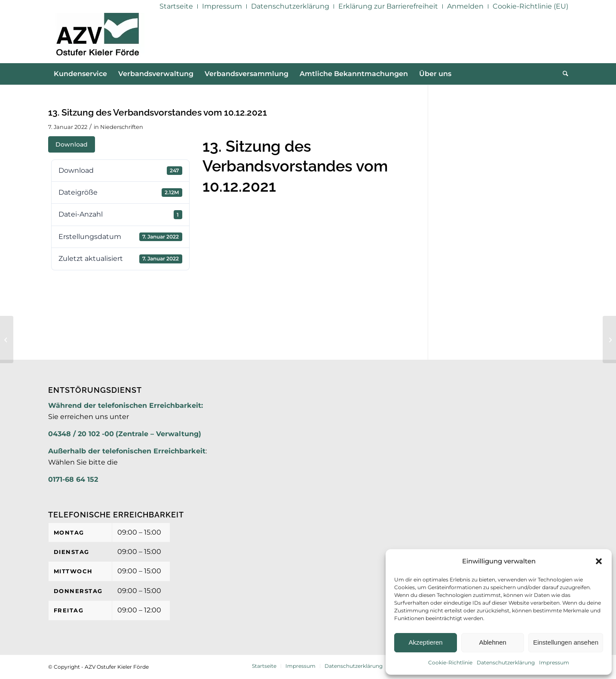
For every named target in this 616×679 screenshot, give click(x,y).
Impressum (554, 662)
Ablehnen (492, 642)
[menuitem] (176, 6)
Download (72, 144)
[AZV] (97, 38)
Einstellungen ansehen (566, 642)
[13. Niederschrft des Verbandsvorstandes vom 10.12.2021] (7, 339)
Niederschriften (122, 127)
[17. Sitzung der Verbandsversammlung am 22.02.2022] (609, 339)
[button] (599, 561)
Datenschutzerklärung (506, 662)
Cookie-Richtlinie (450, 662)
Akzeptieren (425, 642)
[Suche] (563, 74)
